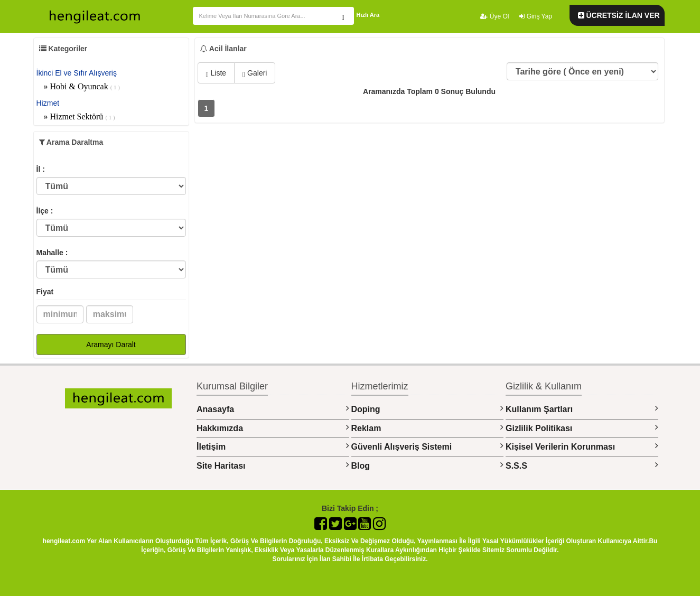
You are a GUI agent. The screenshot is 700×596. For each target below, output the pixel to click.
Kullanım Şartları (582, 409)
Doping (428, 409)
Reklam (428, 428)
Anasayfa (273, 409)
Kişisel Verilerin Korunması (582, 446)
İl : (41, 169)
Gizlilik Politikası (582, 428)
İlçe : (45, 211)
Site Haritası (273, 465)
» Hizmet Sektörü (80, 117)
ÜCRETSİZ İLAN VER (619, 15)
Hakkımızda (273, 428)
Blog (428, 465)
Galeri (255, 74)
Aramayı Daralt (111, 344)
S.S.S (582, 465)
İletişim (273, 446)
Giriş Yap (536, 16)
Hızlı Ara (368, 15)
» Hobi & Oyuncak (82, 86)
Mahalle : (52, 253)
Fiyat (45, 292)
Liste (216, 74)
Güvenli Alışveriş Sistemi (428, 446)
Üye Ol (494, 16)
